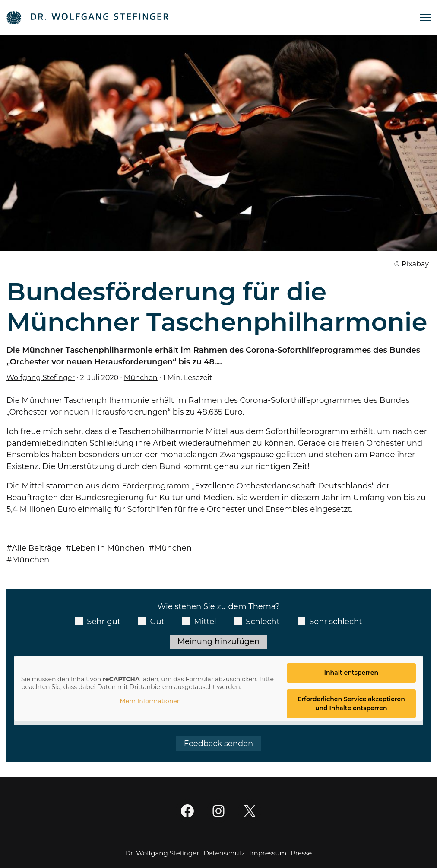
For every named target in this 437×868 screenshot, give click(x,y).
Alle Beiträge (37, 548)
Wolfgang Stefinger (41, 377)
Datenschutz (224, 853)
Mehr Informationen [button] (150, 701)
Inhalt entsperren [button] (351, 673)
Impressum (268, 853)
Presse (301, 853)
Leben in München (108, 548)
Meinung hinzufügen (218, 641)
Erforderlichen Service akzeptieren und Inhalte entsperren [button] (351, 704)
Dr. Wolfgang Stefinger (162, 853)
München (141, 377)
